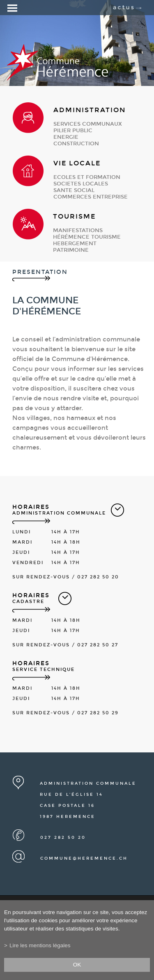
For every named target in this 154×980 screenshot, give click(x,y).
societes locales (81, 184)
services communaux (88, 124)
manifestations (78, 230)
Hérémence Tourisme (87, 237)
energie (66, 137)
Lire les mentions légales (40, 945)
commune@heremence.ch (84, 858)
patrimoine (71, 250)
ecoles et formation (87, 177)
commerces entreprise (91, 197)
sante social (74, 190)
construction (76, 144)
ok (77, 965)
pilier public (73, 131)
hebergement (75, 244)
